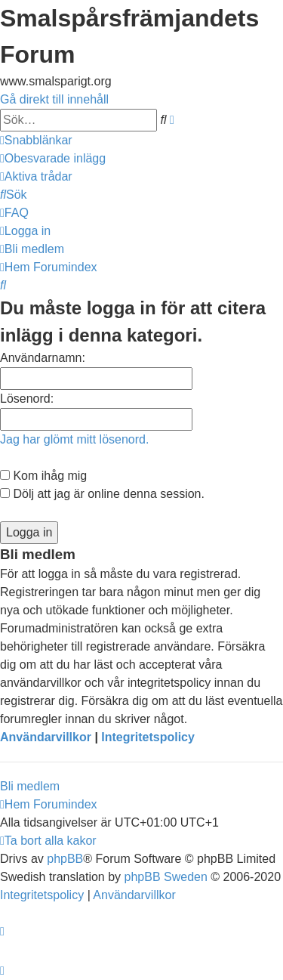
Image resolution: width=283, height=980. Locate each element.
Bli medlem (30, 786)
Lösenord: (27, 399)
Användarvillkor (46, 737)
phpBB (65, 859)
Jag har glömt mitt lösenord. (74, 439)
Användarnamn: (43, 358)
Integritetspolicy (148, 737)
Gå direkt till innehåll (54, 99)
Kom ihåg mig (43, 476)
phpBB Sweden (166, 877)
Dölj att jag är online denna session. (102, 494)
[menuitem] (53, 158)
